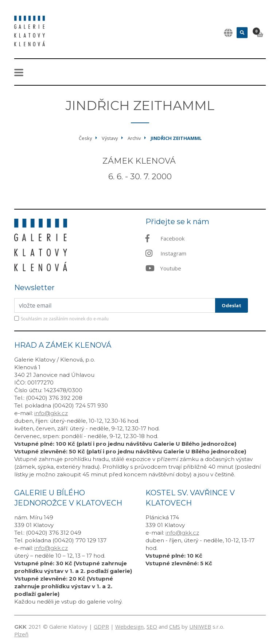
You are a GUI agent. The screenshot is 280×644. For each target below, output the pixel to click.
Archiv (134, 138)
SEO (152, 627)
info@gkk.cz (51, 413)
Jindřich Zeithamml (176, 138)
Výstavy (110, 138)
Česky (85, 138)
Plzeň (21, 634)
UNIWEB (200, 627)
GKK (20, 627)
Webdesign (129, 627)
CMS (175, 627)
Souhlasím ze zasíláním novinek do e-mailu (65, 319)
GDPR (101, 627)
